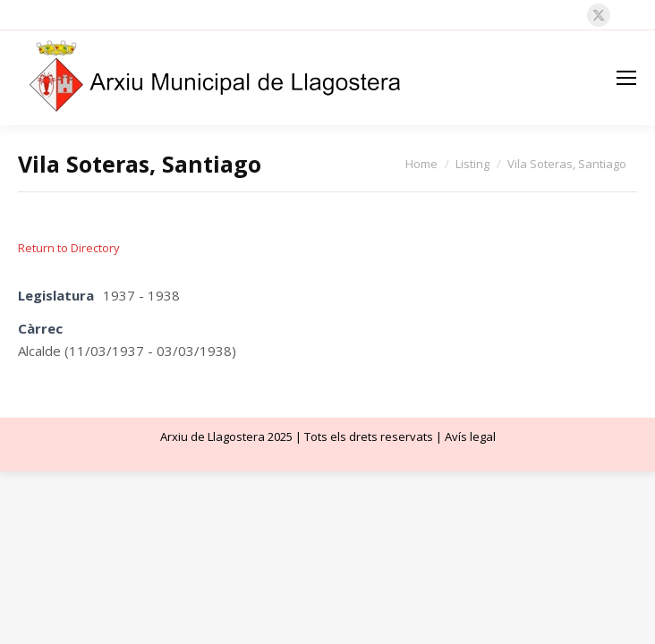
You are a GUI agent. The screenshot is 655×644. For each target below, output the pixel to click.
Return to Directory (69, 248)
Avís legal (470, 436)
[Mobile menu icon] (626, 78)
